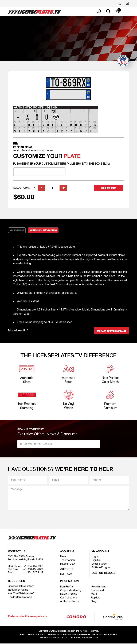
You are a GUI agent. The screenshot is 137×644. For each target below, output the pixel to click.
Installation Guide (18, 590)
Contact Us (17, 552)
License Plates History (21, 587)
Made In (68, 564)
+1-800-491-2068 (33, 570)
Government (99, 587)
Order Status (99, 564)
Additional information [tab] (43, 230)
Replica (96, 598)
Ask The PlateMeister (22, 594)
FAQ (70, 575)
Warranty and (54, 638)
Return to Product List (111, 331)
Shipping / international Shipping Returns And (82, 635)
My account (101, 552)
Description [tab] (17, 230)
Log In (95, 557)
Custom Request (104, 574)
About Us (67, 552)
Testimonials (68, 561)
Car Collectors (69, 598)
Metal (95, 594)
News (63, 557)
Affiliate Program (101, 568)
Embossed (98, 591)
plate (72, 157)
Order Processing (84, 638)
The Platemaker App (20, 598)
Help (63, 575)
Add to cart (109, 188)
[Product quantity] (53, 188)
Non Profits (67, 587)
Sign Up (96, 561)
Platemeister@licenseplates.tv (28, 617)
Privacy (37, 635)
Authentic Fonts (70, 602)
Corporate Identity (71, 591)
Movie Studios (69, 594)
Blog (94, 602)
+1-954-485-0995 (34, 567)
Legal (22, 635)
